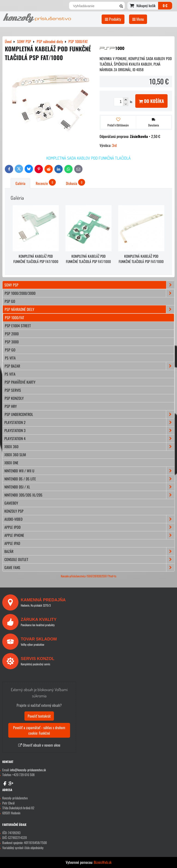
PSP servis (13, 390)
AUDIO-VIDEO (89, 519)
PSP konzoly (14, 398)
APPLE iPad (12, 543)
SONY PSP (89, 285)
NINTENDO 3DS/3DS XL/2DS (89, 495)
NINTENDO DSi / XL (89, 487)
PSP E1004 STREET (18, 326)
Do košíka (151, 101)
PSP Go (10, 301)
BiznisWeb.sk (103, 862)
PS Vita (10, 374)
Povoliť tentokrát (39, 716)
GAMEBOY (11, 503)
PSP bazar (89, 366)
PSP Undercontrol (89, 414)
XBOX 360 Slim (15, 455)
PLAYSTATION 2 (89, 422)
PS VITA (10, 358)
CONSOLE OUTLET (89, 559)
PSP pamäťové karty (20, 382)
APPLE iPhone (89, 535)
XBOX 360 (89, 447)
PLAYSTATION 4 (89, 438)
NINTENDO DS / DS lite (89, 479)
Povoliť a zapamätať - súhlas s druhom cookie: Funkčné (39, 730)
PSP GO (10, 350)
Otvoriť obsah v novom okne (39, 745)
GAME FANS (89, 567)
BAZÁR (89, 551)
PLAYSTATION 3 (89, 430)
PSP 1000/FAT (15, 318)
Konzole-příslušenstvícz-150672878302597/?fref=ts (89, 576)
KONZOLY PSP (14, 511)
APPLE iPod (89, 527)
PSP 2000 (12, 334)
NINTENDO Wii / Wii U (89, 471)
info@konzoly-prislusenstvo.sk (28, 770)
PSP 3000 (12, 342)
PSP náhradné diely (89, 309)
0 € (165, 6)
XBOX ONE (11, 463)
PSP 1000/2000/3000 (89, 293)
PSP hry (11, 406)
